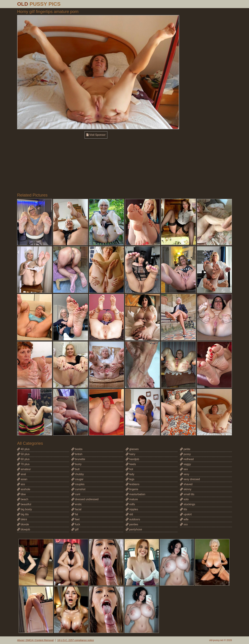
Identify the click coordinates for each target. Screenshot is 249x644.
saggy (185, 464)
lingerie (132, 489)
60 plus (23, 459)
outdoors (133, 519)
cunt (76, 494)
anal (22, 474)
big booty (24, 509)
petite (185, 449)
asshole (24, 489)
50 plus (23, 454)
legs (130, 479)
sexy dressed (190, 479)
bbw (21, 494)
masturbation (135, 494)
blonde (23, 524)
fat (75, 514)
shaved (186, 484)
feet (75, 519)
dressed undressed (85, 499)
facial (76, 509)
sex (184, 469)
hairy (130, 454)
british (77, 454)
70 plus (23, 464)
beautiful (24, 504)
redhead (187, 459)
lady (130, 474)
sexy (185, 474)
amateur (24, 469)
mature (132, 499)
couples (78, 484)
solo (184, 499)
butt (75, 469)
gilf (75, 529)
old (129, 514)
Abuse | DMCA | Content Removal (35, 640)
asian (22, 479)
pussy (185, 454)
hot (129, 469)
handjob (132, 459)
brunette (78, 459)
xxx (184, 524)
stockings (188, 504)
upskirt (186, 514)
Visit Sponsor (96, 135)
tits (184, 509)
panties (132, 524)
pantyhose (134, 529)
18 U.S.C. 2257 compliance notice (76, 640)
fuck (76, 524)
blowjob (24, 529)
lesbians (133, 484)
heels (131, 464)
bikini (22, 519)
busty (77, 464)
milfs (130, 504)
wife (184, 519)
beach (23, 499)
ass (21, 484)
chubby (78, 474)
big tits (23, 514)
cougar (77, 479)
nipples (132, 509)
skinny (186, 489)
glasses (132, 449)
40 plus (23, 449)
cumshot (78, 489)
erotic (77, 504)
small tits (187, 494)
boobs (77, 449)
